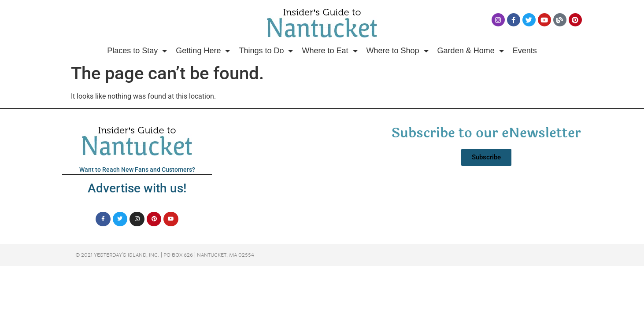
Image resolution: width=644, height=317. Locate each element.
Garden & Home (471, 51)
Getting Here (203, 51)
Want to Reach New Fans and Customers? (137, 170)
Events (525, 51)
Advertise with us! (137, 188)
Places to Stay (137, 51)
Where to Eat (329, 51)
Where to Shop (398, 51)
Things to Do (266, 51)
